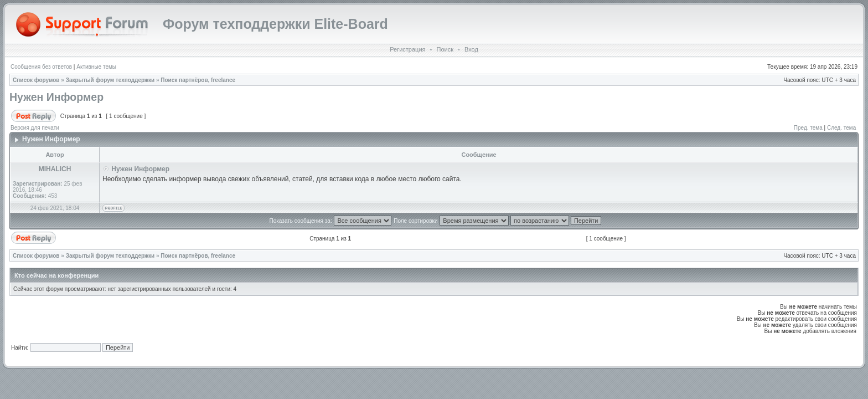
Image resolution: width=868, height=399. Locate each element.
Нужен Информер (56, 97)
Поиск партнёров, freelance (198, 80)
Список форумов (36, 80)
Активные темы (96, 67)
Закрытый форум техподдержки (110, 80)
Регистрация (407, 49)
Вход (471, 49)
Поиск (445, 49)
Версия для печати (35, 128)
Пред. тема (808, 128)
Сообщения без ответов (41, 67)
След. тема (841, 128)
